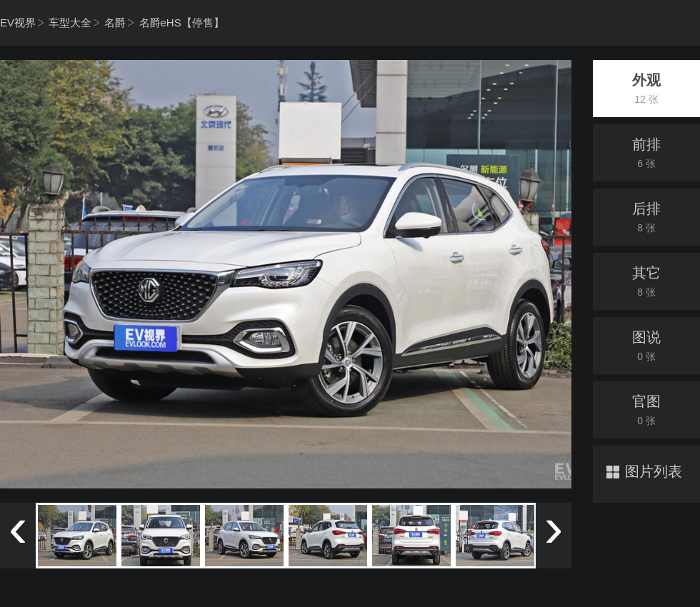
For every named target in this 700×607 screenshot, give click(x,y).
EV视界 (18, 22)
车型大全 (70, 22)
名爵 (115, 22)
